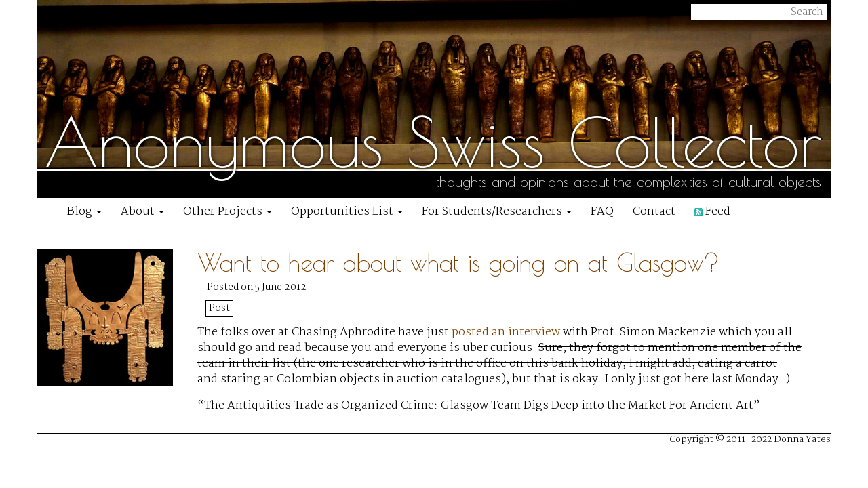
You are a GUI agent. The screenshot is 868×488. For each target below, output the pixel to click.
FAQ (602, 212)
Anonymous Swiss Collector (433, 142)
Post (219, 308)
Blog (84, 212)
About (142, 212)
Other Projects (228, 212)
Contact (654, 212)
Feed (712, 212)
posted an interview (506, 332)
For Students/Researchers (497, 212)
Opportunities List (347, 212)
